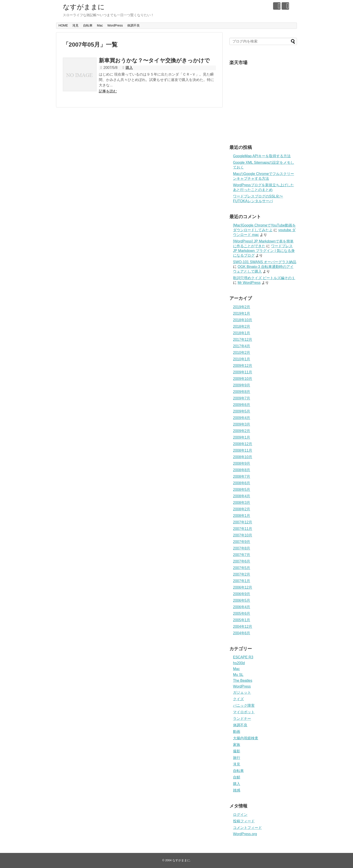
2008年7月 (242, 477)
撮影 (237, 751)
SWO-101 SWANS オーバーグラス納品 (265, 262)
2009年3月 (242, 424)
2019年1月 (242, 313)
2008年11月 (243, 450)
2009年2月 (242, 431)
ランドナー (242, 719)
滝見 (75, 25)
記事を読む (108, 91)
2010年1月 (242, 359)
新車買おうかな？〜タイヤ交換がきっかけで (154, 60)
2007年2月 (242, 574)
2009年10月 (243, 379)
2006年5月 (242, 600)
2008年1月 (242, 516)
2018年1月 (242, 333)
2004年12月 (243, 627)
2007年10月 (243, 535)
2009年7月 (242, 398)
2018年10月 (243, 320)
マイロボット (244, 712)
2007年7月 (242, 555)
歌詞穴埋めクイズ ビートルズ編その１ (264, 278)
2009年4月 (242, 418)
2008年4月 (242, 496)
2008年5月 (242, 490)
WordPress (115, 25)
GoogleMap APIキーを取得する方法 (262, 156)
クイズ (238, 699)
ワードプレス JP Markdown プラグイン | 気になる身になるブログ (264, 251)
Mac (100, 25)
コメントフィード (247, 828)
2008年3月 (242, 503)
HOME (63, 25)
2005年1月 (242, 620)
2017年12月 (243, 340)
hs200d (239, 663)
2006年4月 (242, 607)
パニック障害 (244, 705)
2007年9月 (242, 542)
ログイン (240, 815)
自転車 (88, 25)
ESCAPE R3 (243, 657)
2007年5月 (242, 568)
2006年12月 (243, 587)
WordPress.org (245, 834)
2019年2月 (242, 307)
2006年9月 (242, 594)
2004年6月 (242, 633)
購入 (129, 68)
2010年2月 (242, 353)
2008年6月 (242, 483)
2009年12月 (243, 366)
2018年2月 (242, 326)
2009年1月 (242, 437)
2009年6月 (242, 405)
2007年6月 (242, 561)
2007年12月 (243, 522)
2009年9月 (242, 385)
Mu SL (238, 675)
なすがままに (84, 7)
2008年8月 (242, 470)
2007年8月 (242, 548)
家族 (237, 745)
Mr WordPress (249, 283)
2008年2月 (242, 509)
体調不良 (134, 25)
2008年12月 (243, 444)
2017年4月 (242, 346)
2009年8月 (242, 392)
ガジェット (242, 692)
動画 (237, 732)
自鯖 (237, 777)
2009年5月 (242, 411)
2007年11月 (243, 529)
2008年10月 (243, 457)
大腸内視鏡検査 (246, 738)
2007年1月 (242, 581)
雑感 (237, 790)
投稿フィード (244, 821)
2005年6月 (242, 613)
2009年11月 (243, 372)
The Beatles (243, 681)
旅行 (237, 758)
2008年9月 (242, 463)
